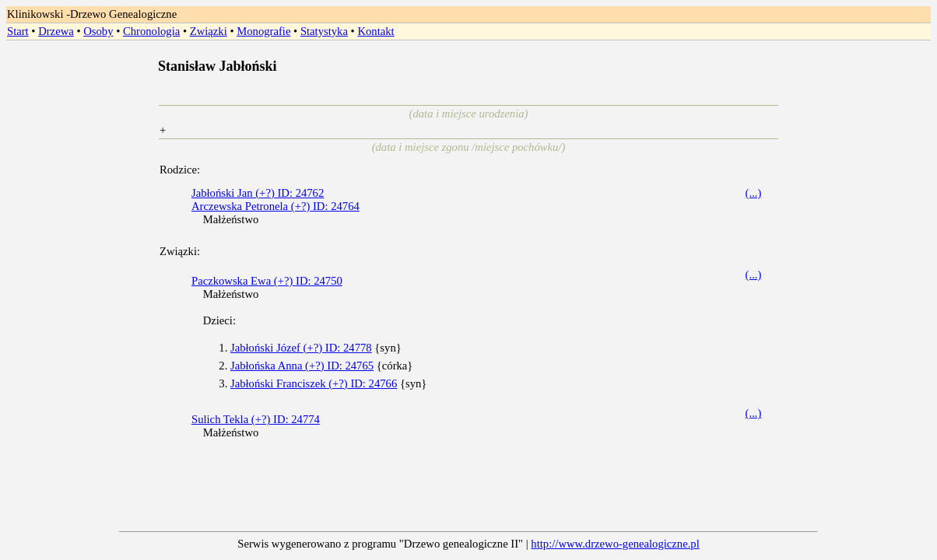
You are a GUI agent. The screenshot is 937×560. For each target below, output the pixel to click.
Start (18, 31)
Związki (209, 31)
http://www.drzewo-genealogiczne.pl (615, 544)
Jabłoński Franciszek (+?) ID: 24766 (314, 383)
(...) (754, 193)
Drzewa (56, 31)
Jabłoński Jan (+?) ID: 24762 (258, 193)
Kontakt (376, 31)
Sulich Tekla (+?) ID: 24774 (256, 419)
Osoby (98, 31)
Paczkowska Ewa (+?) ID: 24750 (267, 281)
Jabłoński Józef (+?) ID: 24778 (301, 348)
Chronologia (151, 31)
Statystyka (324, 31)
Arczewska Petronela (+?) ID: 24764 (275, 206)
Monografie (263, 31)
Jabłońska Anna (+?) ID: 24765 (302, 366)
